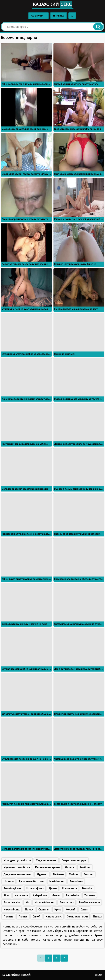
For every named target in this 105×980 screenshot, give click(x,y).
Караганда (21, 895)
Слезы (84, 909)
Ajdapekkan (40, 895)
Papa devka (72, 895)
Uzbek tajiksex (35, 888)
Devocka (87, 888)
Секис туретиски (77, 916)
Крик (57, 909)
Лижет (56, 895)
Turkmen (58, 874)
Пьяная (23, 916)
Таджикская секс (46, 860)
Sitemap (99, 975)
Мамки (29, 909)
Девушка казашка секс (17, 874)
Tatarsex (90, 895)
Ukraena (9, 881)
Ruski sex (85, 867)
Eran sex (88, 874)
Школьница (69, 888)
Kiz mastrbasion (44, 902)
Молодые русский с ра (17, 860)
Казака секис (54, 916)
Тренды (59, 16)
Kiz (27, 902)
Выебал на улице (89, 902)
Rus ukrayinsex (12, 888)
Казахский (53, 4)
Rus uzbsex (76, 881)
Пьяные (8, 916)
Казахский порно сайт (17, 975)
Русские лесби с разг (31, 881)
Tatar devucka (12, 902)
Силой (36, 916)
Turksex (74, 874)
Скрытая (44, 909)
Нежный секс (12, 909)
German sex (67, 902)
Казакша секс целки (47, 867)
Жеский (71, 909)
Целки (53, 888)
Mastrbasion (57, 881)
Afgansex (42, 874)
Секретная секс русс (74, 860)
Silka (6, 895)
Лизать (70, 867)
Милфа (97, 916)
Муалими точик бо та (17, 867)
